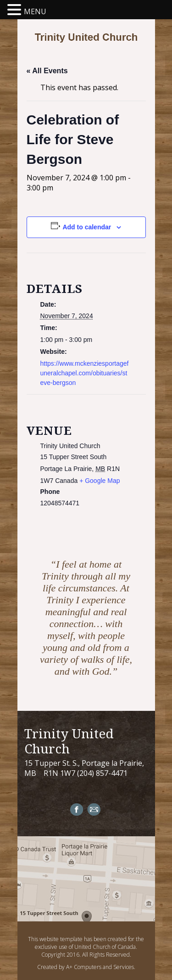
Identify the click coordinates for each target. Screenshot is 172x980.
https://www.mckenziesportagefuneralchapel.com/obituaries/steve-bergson (85, 373)
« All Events (47, 71)
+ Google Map (100, 481)
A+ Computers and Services (100, 967)
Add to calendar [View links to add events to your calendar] (87, 227)
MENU (35, 11)
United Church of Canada (105, 947)
